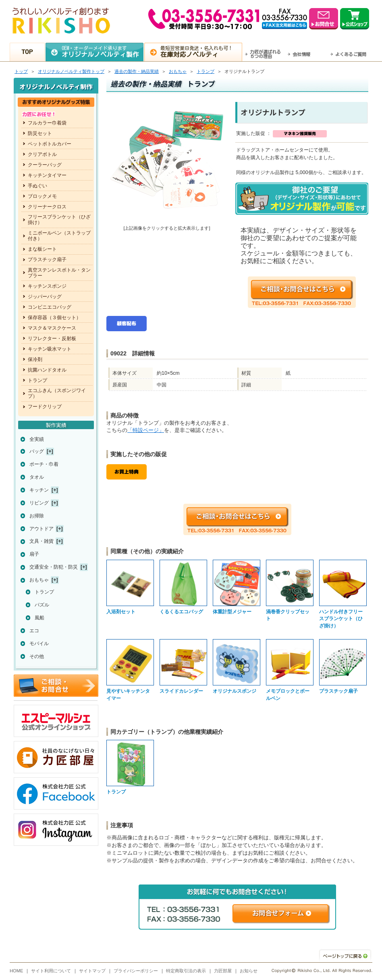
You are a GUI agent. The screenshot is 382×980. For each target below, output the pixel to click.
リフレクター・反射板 (52, 338)
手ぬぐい (37, 186)
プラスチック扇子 (47, 260)
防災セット (40, 133)
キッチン (39, 490)
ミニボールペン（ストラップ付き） (59, 236)
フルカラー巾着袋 (47, 123)
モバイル (39, 644)
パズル (42, 605)
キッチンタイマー (47, 175)
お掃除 (37, 516)
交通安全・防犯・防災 (54, 567)
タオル (37, 477)
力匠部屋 (223, 971)
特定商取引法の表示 (186, 971)
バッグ (37, 451)
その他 (37, 656)
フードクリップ (45, 407)
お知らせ (249, 971)
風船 (39, 618)
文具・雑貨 (42, 541)
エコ (34, 631)
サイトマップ (92, 971)
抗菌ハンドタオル (47, 370)
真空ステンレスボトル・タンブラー (59, 273)
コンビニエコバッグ (50, 307)
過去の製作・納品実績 (137, 71)
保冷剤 (35, 359)
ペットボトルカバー (50, 144)
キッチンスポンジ (47, 286)
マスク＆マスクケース (52, 328)
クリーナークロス (47, 207)
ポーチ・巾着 (44, 464)
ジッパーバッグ (45, 297)
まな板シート (42, 249)
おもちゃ (178, 71)
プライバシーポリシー (136, 971)
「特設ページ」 (146, 430)
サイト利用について (51, 971)
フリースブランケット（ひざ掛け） (59, 220)
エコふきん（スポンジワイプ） (57, 393)
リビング (39, 503)
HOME (17, 971)
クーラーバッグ (45, 165)
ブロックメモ (42, 196)
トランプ (206, 71)
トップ (21, 71)
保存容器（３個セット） (54, 318)
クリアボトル (42, 154)
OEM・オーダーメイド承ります (103, 52)
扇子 (34, 554)
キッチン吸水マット (50, 349)
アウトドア (42, 529)
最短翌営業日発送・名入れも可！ (201, 52)
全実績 (37, 439)
